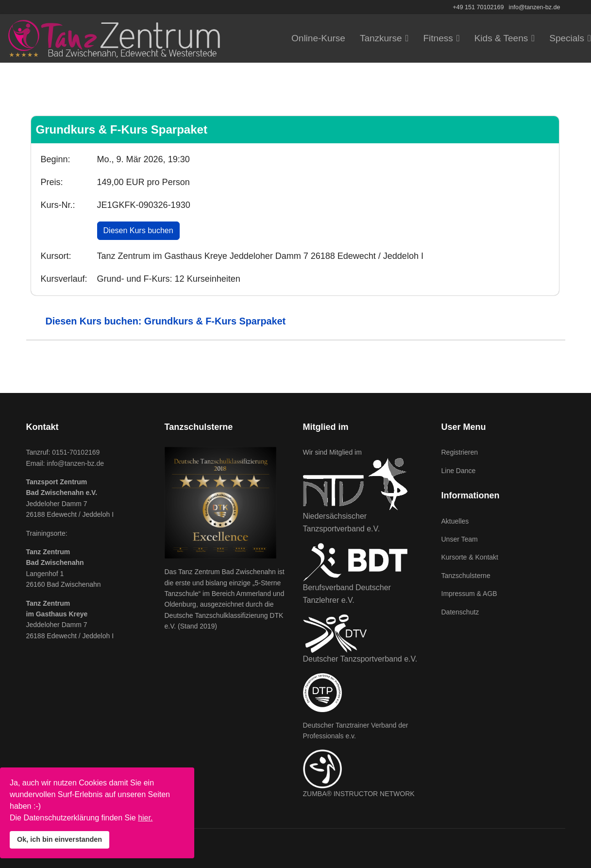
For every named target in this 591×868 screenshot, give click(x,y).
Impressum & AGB (469, 594)
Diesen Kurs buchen (138, 230)
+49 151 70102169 (478, 7)
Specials (567, 38)
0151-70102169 (76, 452)
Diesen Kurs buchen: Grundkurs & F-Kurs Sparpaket (166, 321)
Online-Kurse (318, 38)
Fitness (438, 38)
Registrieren (460, 452)
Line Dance (459, 471)
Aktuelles (455, 521)
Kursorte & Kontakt (470, 557)
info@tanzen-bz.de (535, 7)
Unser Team (460, 539)
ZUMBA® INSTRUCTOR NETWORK (359, 794)
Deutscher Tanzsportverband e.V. (360, 659)
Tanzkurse (381, 38)
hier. (145, 818)
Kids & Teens (501, 38)
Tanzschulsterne (466, 576)
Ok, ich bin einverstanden (59, 839)
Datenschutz (460, 612)
